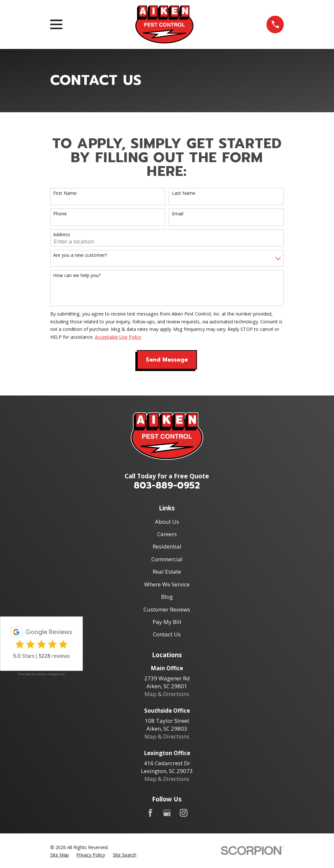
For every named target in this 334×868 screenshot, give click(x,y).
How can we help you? (77, 276)
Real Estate (167, 572)
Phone (60, 214)
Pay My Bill (167, 622)
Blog (167, 597)
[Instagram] (184, 813)
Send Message (167, 360)
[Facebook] (150, 813)
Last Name (184, 193)
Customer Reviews (167, 609)
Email (178, 214)
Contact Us (167, 634)
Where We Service (167, 584)
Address (62, 235)
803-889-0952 (167, 485)
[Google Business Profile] (167, 813)
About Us (167, 522)
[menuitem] (60, 855)
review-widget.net (51, 674)
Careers (167, 534)
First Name (65, 193)
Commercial (167, 559)
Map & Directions (167, 694)
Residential (167, 546)
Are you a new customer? (80, 255)
